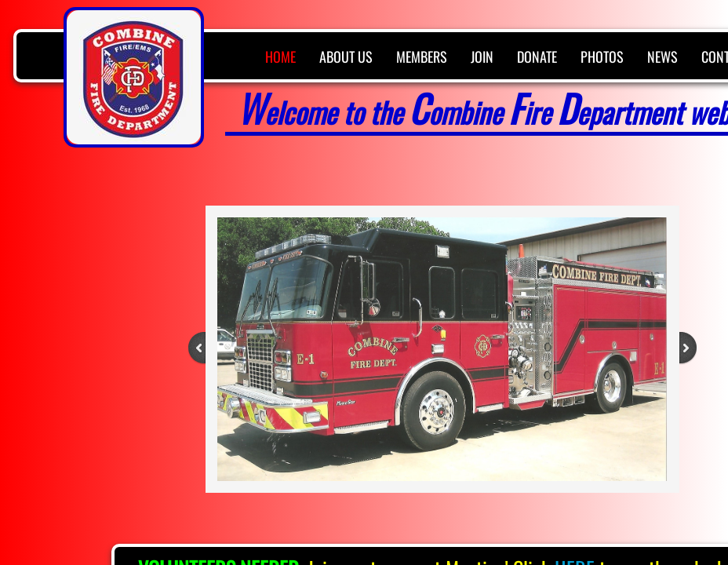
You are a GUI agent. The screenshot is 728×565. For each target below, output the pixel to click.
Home (280, 56)
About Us (346, 56)
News (662, 56)
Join (482, 56)
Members (422, 56)
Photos (602, 56)
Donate (537, 56)
